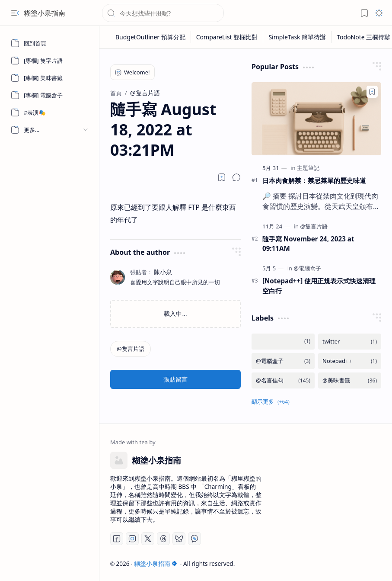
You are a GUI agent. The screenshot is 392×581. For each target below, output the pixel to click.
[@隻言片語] (131, 349)
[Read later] (222, 177)
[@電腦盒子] (307, 268)
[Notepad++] (350, 361)
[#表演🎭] (50, 112)
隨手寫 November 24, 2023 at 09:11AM (308, 244)
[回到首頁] (50, 43)
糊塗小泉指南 (45, 13)
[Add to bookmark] (372, 92)
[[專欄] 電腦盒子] (50, 95)
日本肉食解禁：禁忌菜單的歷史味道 (314, 180)
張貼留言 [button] (175, 379)
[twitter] (350, 342)
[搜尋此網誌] (163, 13)
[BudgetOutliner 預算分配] (151, 37)
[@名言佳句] (283, 380)
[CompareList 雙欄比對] (227, 37)
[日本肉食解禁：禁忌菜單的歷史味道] (316, 119)
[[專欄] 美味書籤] (50, 78)
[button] (15, 13)
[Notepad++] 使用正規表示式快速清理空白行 (319, 286)
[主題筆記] (308, 168)
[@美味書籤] (350, 380)
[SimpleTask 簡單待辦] (297, 37)
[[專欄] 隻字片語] (50, 61)
